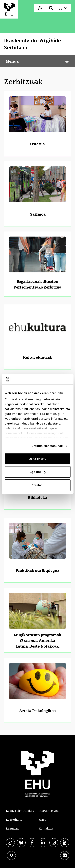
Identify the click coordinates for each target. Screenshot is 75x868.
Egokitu (38, 472)
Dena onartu (38, 459)
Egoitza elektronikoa (20, 811)
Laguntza (12, 829)
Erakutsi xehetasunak (47, 446)
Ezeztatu (37, 485)
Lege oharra (14, 820)
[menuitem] (63, 8)
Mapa (42, 820)
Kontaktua (46, 829)
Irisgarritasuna (49, 811)
